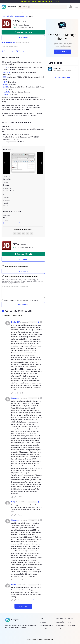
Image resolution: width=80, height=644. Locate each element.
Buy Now (23, 38)
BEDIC (5, 77)
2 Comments (37, 600)
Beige (13, 502)
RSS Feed (72, 626)
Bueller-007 (15, 322)
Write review (23, 271)
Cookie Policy (60, 629)
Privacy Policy (60, 622)
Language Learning (21, 16)
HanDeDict (7, 92)
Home (3, 16)
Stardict (6, 85)
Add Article (44, 629)
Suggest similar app (62, 78)
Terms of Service (61, 619)
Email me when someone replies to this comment (21, 300)
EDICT (5, 67)
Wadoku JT (7, 72)
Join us (57, 1)
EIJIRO (5, 87)
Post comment (23, 305)
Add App (43, 622)
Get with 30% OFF (62, 52)
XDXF (5, 82)
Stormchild (15, 398)
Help (70, 622)
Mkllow (14, 585)
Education (10, 16)
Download (23, 32)
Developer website (24, 51)
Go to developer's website (12, 223)
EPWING (6, 94)
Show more (23, 606)
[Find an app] (20, 7)
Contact (71, 619)
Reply (22, 393)
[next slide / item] (42, 163)
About (42, 619)
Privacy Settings (60, 626)
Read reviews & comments (10, 46)
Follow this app (8, 51)
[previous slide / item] (4, 163)
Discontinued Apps (47, 626)
